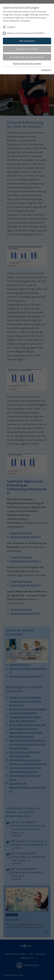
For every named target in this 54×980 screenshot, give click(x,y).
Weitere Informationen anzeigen (27, 63)
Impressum (46, 70)
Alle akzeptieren (27, 41)
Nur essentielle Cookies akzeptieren (27, 57)
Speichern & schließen (27, 49)
